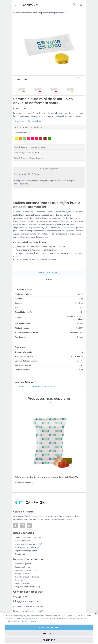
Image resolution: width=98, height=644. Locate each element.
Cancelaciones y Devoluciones (27, 577)
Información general (23, 564)
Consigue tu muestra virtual (26, 570)
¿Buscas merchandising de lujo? (28, 547)
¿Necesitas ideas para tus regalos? (29, 544)
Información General (49, 273)
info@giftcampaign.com (26, 601)
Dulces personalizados (22, 13)
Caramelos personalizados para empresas (49, 13)
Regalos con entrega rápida (26, 551)
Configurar (49, 634)
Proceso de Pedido (23, 567)
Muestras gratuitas (22, 583)
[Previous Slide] (77, 79)
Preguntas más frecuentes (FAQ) (28, 587)
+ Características (34, 121)
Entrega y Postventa (23, 573)
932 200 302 (20, 597)
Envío (49, 280)
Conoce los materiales (24, 541)
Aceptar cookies (49, 627)
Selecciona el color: (23, 132)
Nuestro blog (20, 554)
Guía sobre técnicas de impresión (28, 538)
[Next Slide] (80, 79)
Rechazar (49, 640)
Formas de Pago (22, 580)
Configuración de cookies (33, 618)
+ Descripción (19, 121)
